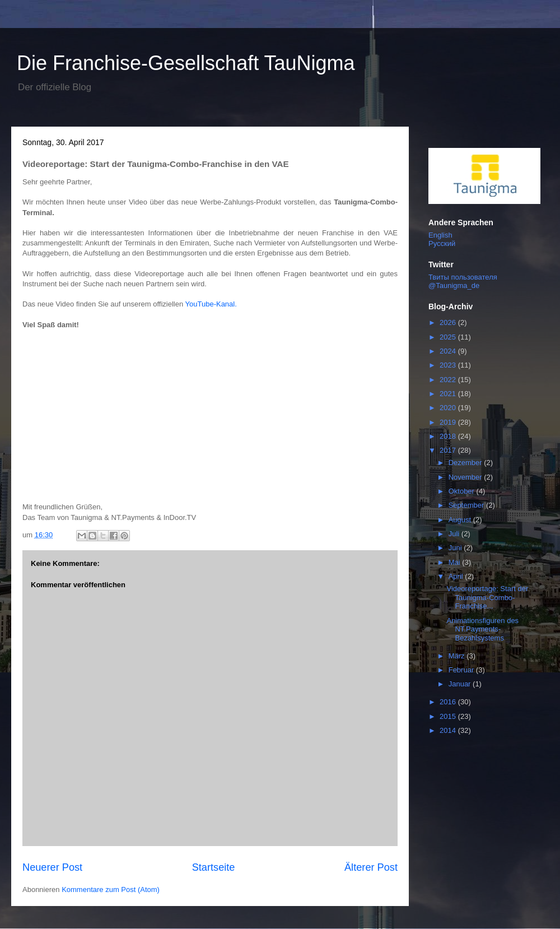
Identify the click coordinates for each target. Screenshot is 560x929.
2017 (449, 450)
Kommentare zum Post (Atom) (111, 889)
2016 (449, 702)
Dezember (466, 463)
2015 (449, 716)
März (458, 656)
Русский (442, 243)
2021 (449, 394)
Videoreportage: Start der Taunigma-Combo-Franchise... (487, 597)
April (457, 576)
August (461, 520)
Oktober (463, 491)
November (466, 477)
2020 (449, 408)
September (467, 505)
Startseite (214, 867)
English (440, 235)
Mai (456, 562)
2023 (449, 365)
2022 (449, 380)
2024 (449, 351)
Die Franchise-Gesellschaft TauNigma (186, 63)
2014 (449, 730)
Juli (455, 534)
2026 (449, 322)
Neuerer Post (52, 867)
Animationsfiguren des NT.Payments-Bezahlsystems (482, 629)
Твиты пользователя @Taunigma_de (463, 281)
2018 (449, 436)
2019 (449, 422)
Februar (462, 670)
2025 (449, 337)
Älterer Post (371, 867)
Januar (461, 684)
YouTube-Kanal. (212, 304)
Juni (456, 548)
